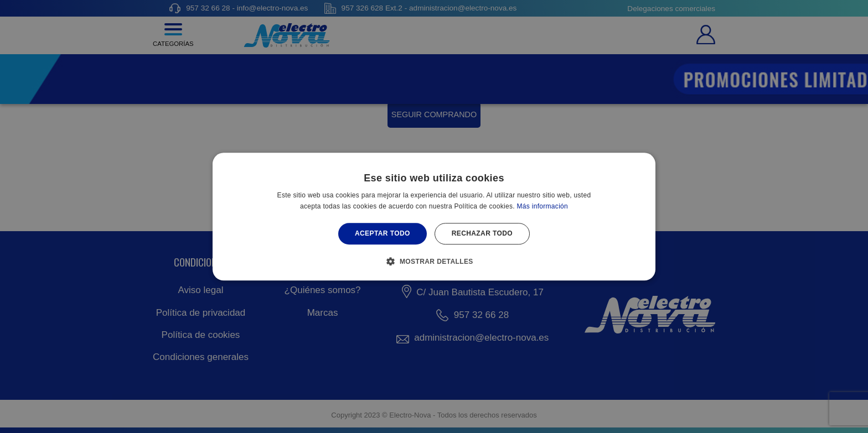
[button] (434, 261)
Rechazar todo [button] (482, 234)
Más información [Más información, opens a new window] (543, 206)
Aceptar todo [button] (383, 234)
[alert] (434, 217)
